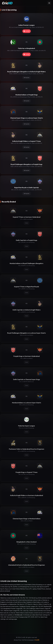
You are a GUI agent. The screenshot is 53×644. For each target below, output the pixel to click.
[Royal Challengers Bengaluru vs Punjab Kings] (26, 163)
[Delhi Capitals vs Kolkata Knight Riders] (26, 309)
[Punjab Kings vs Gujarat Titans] (26, 471)
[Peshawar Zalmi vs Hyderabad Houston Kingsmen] (26, 448)
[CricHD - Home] (7, 3)
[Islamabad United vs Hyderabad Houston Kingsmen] (26, 564)
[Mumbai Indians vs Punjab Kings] (26, 94)
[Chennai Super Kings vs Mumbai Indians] (26, 517)
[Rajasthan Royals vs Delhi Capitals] (26, 186)
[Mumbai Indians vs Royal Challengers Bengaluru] (26, 262)
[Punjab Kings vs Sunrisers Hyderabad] (26, 355)
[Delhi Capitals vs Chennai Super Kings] (26, 378)
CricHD (37, 640)
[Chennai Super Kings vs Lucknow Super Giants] (26, 117)
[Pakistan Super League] (26, 425)
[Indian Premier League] (26, 24)
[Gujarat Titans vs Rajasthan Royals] (26, 285)
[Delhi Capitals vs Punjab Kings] (26, 239)
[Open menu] (49, 3)
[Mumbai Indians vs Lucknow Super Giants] (26, 402)
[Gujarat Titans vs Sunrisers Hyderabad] (26, 216)
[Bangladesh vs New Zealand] (26, 541)
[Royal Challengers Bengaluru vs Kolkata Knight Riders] (26, 70)
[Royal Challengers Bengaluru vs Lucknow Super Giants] (26, 332)
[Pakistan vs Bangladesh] (26, 47)
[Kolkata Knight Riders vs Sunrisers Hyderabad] (26, 494)
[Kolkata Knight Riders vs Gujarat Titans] (26, 140)
